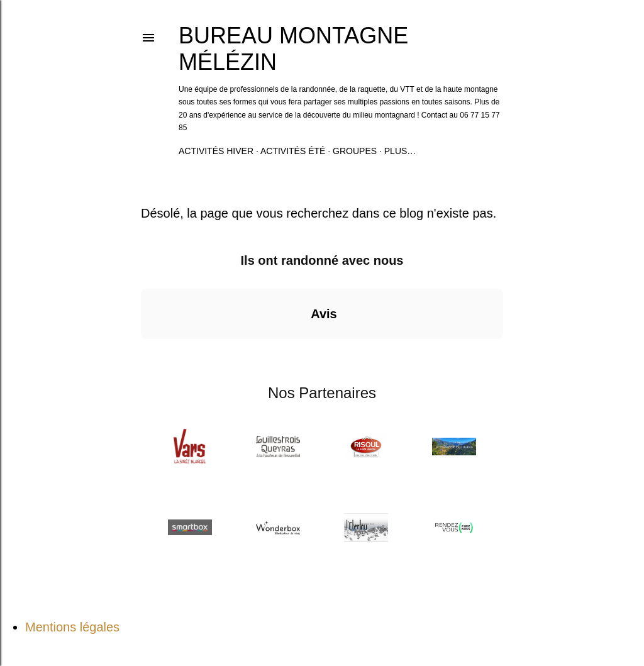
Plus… (400, 151)
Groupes (355, 151)
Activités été (293, 151)
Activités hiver (216, 151)
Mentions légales (72, 627)
